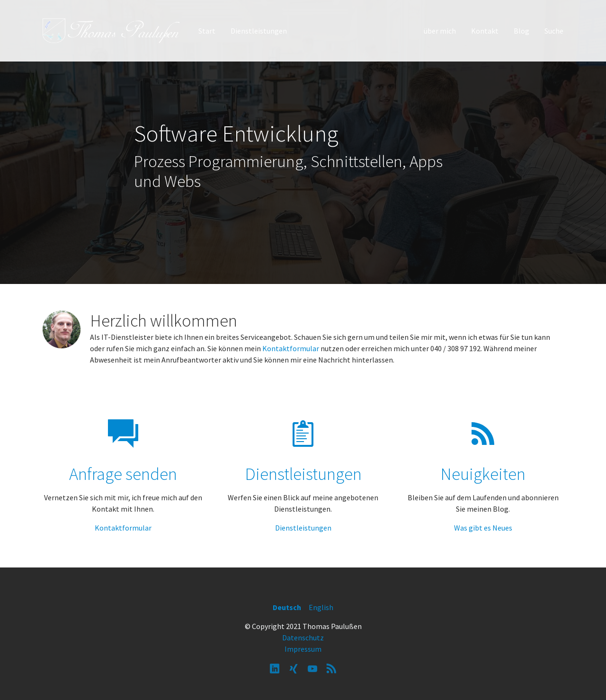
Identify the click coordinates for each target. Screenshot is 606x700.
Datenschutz (303, 638)
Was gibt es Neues (483, 528)
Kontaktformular (291, 348)
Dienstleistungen (303, 528)
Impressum (303, 649)
